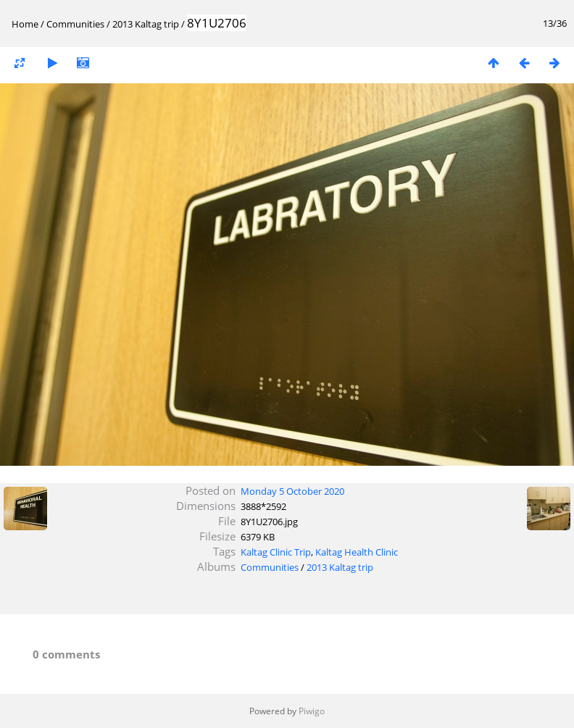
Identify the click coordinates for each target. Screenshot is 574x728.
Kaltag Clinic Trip (276, 552)
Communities (75, 24)
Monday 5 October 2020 (292, 491)
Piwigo (312, 711)
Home (25, 24)
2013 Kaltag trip (146, 24)
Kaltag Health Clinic (357, 552)
